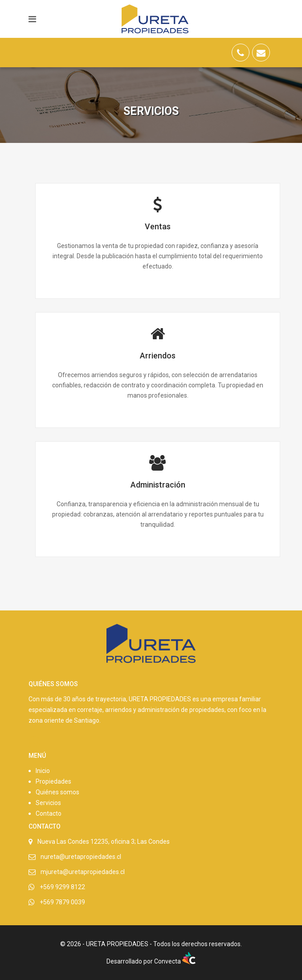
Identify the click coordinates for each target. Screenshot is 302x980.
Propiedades (53, 781)
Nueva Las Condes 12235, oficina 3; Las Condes (104, 842)
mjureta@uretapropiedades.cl (83, 872)
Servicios (48, 803)
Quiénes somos (57, 792)
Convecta (175, 961)
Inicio (43, 771)
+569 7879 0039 (62, 902)
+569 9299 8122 (62, 887)
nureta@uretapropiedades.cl (81, 857)
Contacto (49, 813)
